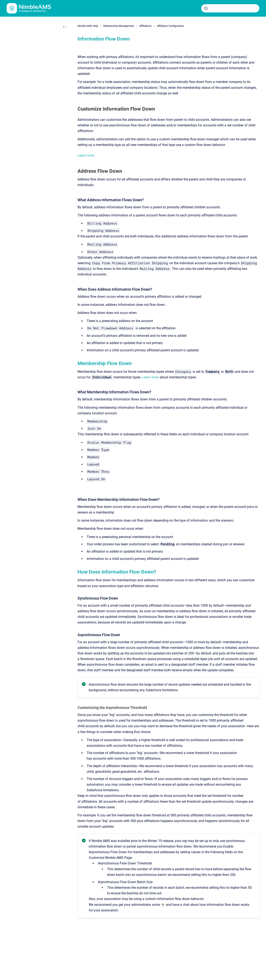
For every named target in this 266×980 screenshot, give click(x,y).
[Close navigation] (64, 27)
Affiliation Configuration (171, 26)
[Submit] (206, 8)
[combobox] (230, 8)
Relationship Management (119, 26)
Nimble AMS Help (88, 26)
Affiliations (145, 26)
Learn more (86, 155)
